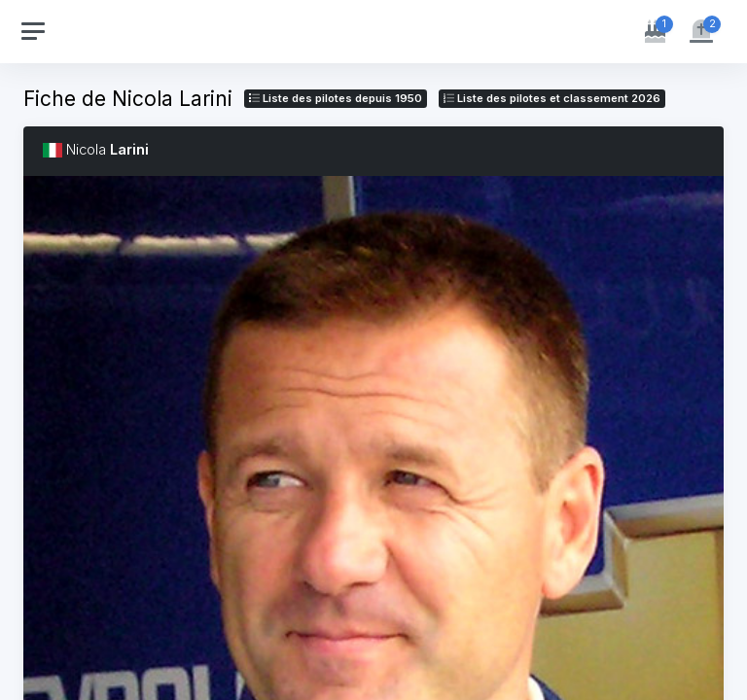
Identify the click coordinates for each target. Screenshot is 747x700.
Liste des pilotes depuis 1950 (336, 98)
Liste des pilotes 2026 (552, 98)
